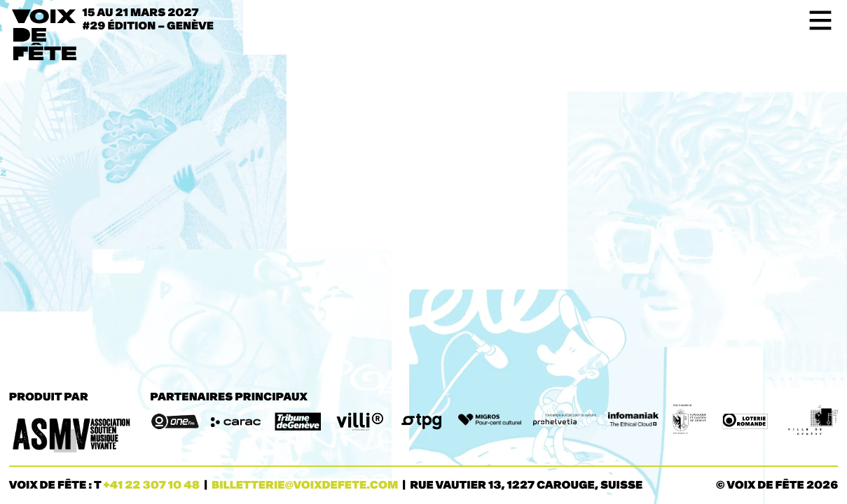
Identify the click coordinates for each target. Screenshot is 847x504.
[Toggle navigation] (816, 20)
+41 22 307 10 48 (151, 485)
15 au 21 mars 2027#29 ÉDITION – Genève (149, 20)
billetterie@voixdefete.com (305, 485)
